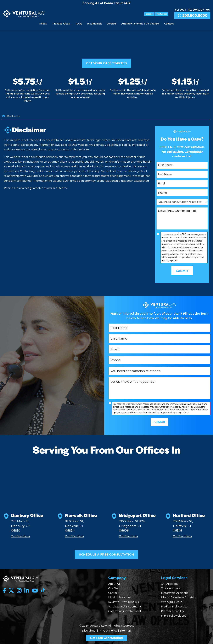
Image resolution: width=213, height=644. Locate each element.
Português (162, 14)
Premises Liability (173, 611)
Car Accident (170, 584)
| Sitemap (125, 631)
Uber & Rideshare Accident (179, 597)
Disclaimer (89, 631)
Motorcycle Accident (175, 593)
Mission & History (120, 597)
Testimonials (95, 23)
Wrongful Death (172, 602)
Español (150, 14)
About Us (114, 584)
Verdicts (111, 23)
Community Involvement (125, 611)
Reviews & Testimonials (124, 602)
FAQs (79, 23)
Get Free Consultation (106, 638)
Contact (169, 23)
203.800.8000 (192, 16)
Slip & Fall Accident (174, 616)
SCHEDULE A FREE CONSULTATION (107, 554)
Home (3, 114)
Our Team (115, 588)
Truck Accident (171, 588)
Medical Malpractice (174, 607)
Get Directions (21, 536)
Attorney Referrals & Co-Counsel (140, 23)
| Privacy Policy (107, 631)
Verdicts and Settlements (125, 607)
